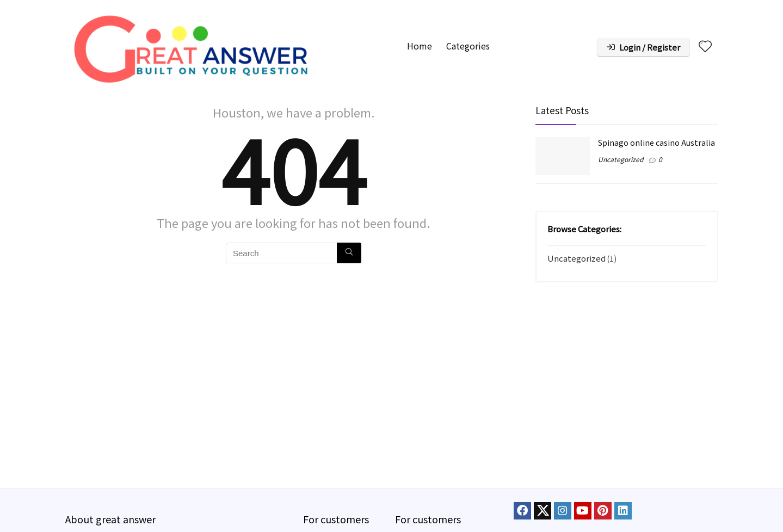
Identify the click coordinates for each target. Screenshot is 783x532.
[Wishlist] (705, 46)
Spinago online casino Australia (656, 142)
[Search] (349, 253)
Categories (468, 46)
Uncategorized (621, 159)
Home (420, 46)
